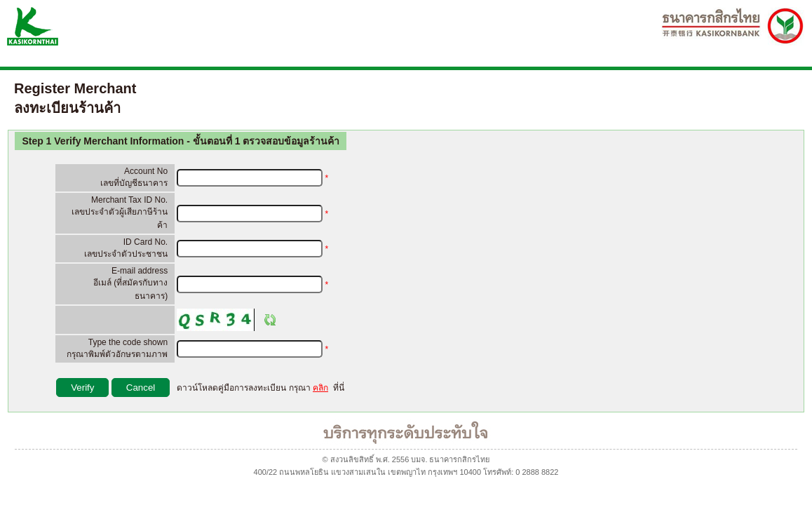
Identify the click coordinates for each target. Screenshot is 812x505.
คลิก (320, 388)
